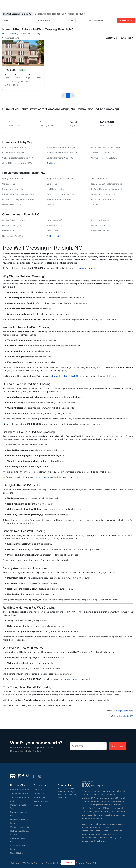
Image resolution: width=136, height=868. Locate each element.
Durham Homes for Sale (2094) (106, 147)
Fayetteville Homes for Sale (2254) (62, 147)
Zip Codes (96, 205)
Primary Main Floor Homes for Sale (18, 194)
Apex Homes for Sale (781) (103, 153)
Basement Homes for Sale (59, 199)
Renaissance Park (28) (13, 236)
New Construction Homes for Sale (107, 184)
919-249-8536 (127, 716)
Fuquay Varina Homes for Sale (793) (63, 153)
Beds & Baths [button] (55, 21)
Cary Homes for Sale (19, 793)
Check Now (117, 746)
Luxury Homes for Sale (13, 189)
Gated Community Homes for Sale (18, 199)
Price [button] (18, 21)
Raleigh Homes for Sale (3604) (16, 147)
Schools (50, 205)
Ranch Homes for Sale (12, 205)
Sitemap (38, 805)
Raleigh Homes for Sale (13, 178)
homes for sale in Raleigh (65, 376)
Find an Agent (40, 797)
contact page (88, 268)
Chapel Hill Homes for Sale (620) (17, 163)
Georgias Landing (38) (12, 225)
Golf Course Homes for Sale (104, 199)
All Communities (56, 236)
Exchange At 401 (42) (101, 220)
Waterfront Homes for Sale (103, 194)
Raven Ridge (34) (55, 231)
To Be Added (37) (54, 225)
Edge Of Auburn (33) (100, 231)
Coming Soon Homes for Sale (60, 194)
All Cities (52, 163)
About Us (38, 789)
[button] (4, 5)
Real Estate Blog (41, 801)
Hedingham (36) (99, 225)
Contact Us (39, 793)
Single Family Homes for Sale (60, 178)
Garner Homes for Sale (20, 827)
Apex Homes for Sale (19, 789)
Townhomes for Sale (100, 178)
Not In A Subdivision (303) (14, 220)
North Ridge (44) (54, 220)
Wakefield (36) (9, 231)
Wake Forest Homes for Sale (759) (18, 158)
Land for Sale (53, 184)
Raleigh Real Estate (124, 711)
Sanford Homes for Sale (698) (60, 158)
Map (68, 863)
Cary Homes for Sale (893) (14, 153)
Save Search (126, 21)
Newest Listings (17, 853)
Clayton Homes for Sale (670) (105, 158)
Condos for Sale (9, 184)
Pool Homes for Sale (56, 189)
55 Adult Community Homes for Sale (108, 189)
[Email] (88, 746)
